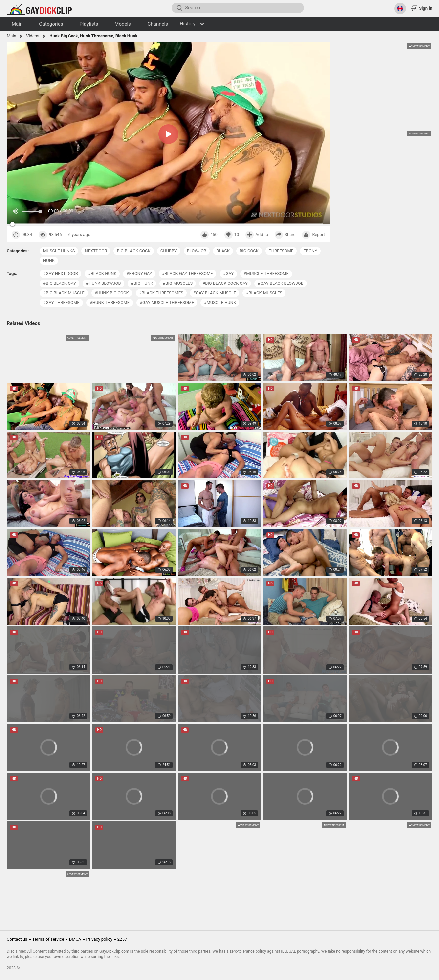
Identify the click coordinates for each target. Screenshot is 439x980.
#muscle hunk (220, 302)
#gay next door (61, 273)
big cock (249, 251)
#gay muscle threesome (167, 302)
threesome (281, 251)
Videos (33, 36)
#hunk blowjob (104, 283)
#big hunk (142, 283)
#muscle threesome (266, 273)
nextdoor (96, 251)
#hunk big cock (112, 293)
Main (11, 36)
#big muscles (178, 283)
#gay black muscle (215, 293)
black (223, 251)
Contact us (17, 939)
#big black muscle (64, 293)
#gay (228, 273)
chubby (169, 251)
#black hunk (102, 273)
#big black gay (60, 283)
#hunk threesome (110, 302)
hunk (49, 261)
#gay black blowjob (281, 283)
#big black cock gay (225, 283)
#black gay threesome (188, 273)
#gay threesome (61, 302)
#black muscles (264, 293)
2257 (122, 939)
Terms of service (48, 939)
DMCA (75, 939)
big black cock (133, 251)
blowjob (197, 251)
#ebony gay (139, 273)
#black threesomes (161, 293)
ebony (310, 251)
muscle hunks (59, 251)
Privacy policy (99, 939)
